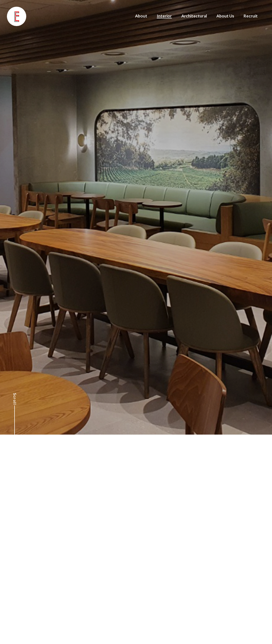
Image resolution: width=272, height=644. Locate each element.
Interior (164, 16)
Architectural (194, 16)
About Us (225, 16)
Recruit (251, 16)
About (141, 16)
